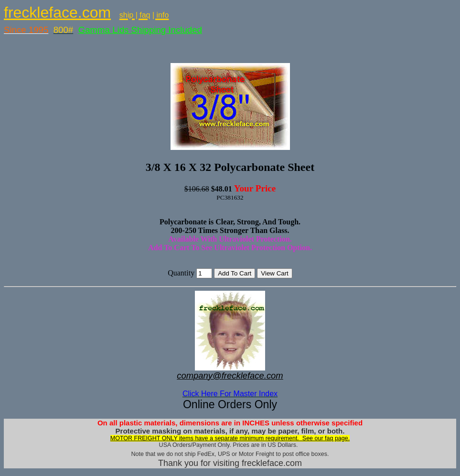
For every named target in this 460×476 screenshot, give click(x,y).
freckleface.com (57, 12)
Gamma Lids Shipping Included (140, 30)
